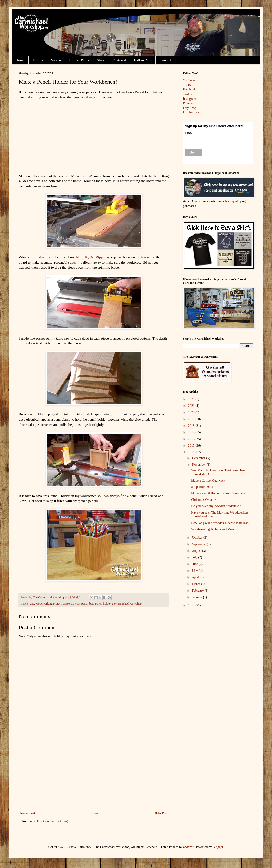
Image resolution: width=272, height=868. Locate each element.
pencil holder (103, 604)
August (197, 551)
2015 (192, 446)
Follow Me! (143, 60)
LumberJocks (192, 112)
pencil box (88, 604)
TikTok (188, 85)
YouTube (189, 80)
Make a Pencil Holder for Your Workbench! (220, 493)
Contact (166, 60)
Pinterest (189, 103)
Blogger (218, 847)
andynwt (189, 847)
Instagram (189, 99)
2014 (192, 452)
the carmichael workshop (127, 604)
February (198, 591)
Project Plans (79, 60)
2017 (192, 432)
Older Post (161, 813)
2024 (192, 399)
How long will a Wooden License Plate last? (220, 523)
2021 (192, 406)
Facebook (189, 89)
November (199, 465)
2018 (192, 426)
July (195, 557)
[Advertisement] (94, 775)
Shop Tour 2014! (202, 487)
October (198, 537)
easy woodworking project (46, 604)
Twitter (188, 94)
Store (101, 60)
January (197, 597)
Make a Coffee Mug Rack (208, 481)
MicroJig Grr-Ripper (91, 257)
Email (189, 133)
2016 (192, 439)
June (195, 564)
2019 (192, 419)
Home (20, 60)
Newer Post (28, 813)
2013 (192, 605)
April (196, 577)
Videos (56, 60)
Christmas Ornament (205, 500)
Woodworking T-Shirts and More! (213, 529)
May (195, 571)
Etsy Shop (190, 108)
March (196, 584)
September (199, 544)
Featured (119, 60)
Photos (38, 60)
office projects (71, 604)
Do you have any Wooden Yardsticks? (216, 506)
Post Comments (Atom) (52, 821)
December (199, 458)
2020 (192, 412)
